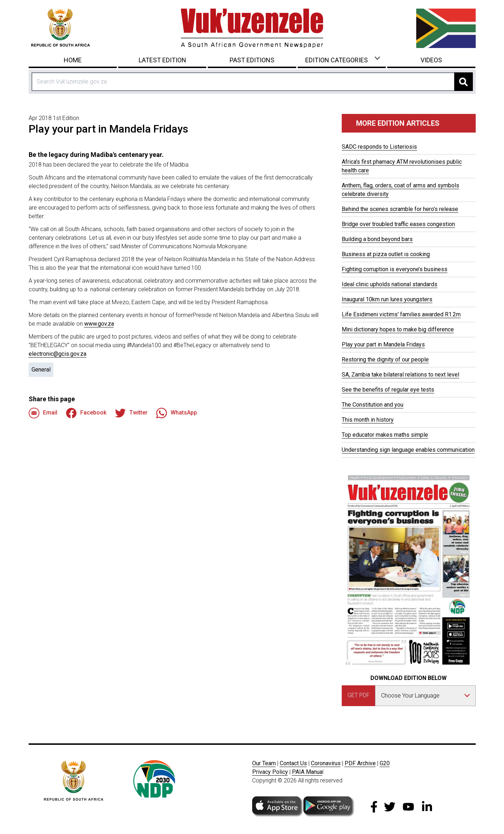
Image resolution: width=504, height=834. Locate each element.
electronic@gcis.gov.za (57, 354)
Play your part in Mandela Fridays (383, 344)
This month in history (368, 420)
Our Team (264, 763)
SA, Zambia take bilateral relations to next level (400, 375)
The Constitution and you (373, 405)
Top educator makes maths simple (385, 435)
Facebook (86, 413)
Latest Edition (162, 60)
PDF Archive (360, 763)
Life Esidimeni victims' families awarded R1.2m (401, 314)
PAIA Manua (307, 772)
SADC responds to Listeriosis (379, 147)
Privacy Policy (270, 772)
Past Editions (252, 60)
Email (43, 413)
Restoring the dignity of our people (385, 360)
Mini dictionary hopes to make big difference (398, 329)
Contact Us (293, 763)
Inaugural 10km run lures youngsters (387, 299)
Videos (431, 60)
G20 (385, 763)
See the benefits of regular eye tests (388, 390)
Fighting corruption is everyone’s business (395, 269)
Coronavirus (326, 763)
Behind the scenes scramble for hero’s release (400, 209)
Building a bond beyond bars (377, 239)
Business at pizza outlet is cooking (386, 254)
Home (73, 60)
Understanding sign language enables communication (408, 450)
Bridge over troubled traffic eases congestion (398, 224)
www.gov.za (99, 324)
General (41, 370)
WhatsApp (177, 413)
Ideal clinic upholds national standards (390, 284)
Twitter (131, 413)
